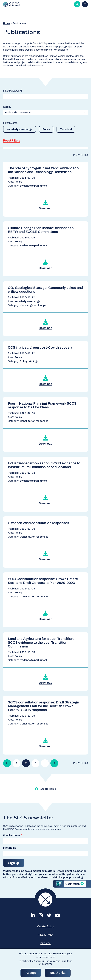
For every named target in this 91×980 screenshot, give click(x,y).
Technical (66, 129)
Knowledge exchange (20, 129)
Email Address (12, 835)
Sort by (7, 107)
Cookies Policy (45, 926)
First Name (10, 848)
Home (7, 23)
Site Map (45, 943)
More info (47, 966)
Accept (31, 974)
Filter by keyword (12, 91)
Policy (46, 129)
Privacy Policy (46, 935)
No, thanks (58, 974)
